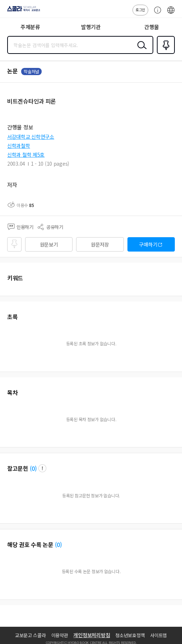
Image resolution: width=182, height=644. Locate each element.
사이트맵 (158, 635)
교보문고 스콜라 (31, 635)
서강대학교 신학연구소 (31, 137)
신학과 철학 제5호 (26, 155)
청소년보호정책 (130, 635)
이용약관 (60, 635)
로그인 (140, 10)
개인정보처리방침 (92, 635)
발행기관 (91, 27)
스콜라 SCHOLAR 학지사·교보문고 (22, 11)
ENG (171, 14)
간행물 (152, 27)
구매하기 (148, 244)
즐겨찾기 (164, 53)
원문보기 (49, 244)
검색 (140, 51)
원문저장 (100, 244)
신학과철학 (19, 146)
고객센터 (156, 14)
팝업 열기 (42, 468)
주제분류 (30, 27)
